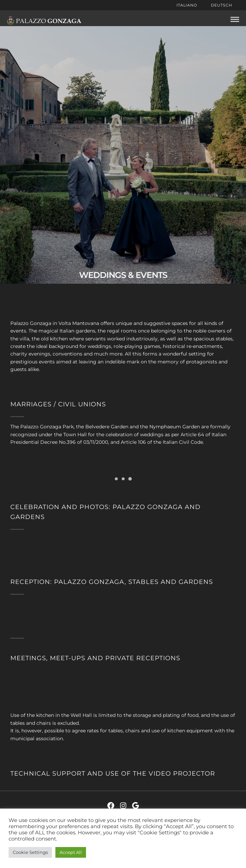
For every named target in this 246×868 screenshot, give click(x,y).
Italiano (187, 5)
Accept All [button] (71, 852)
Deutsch (222, 5)
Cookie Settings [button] (30, 852)
